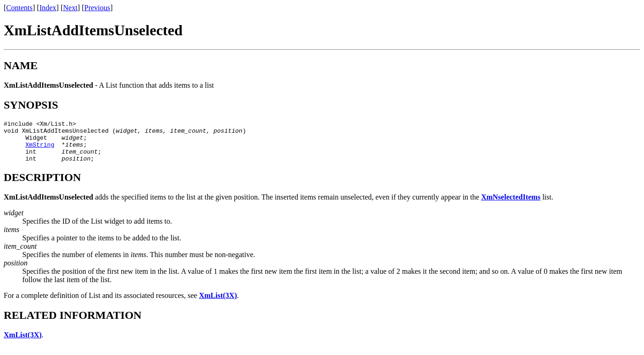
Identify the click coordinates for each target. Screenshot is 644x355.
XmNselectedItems (511, 205)
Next (70, 8)
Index (48, 8)
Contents (19, 8)
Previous (97, 8)
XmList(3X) (218, 304)
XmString (40, 150)
